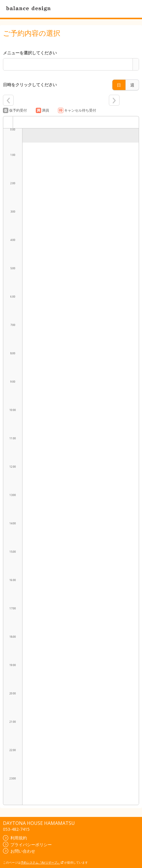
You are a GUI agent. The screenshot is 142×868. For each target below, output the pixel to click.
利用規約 (15, 838)
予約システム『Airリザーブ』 (42, 862)
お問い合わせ (19, 851)
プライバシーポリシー (27, 845)
